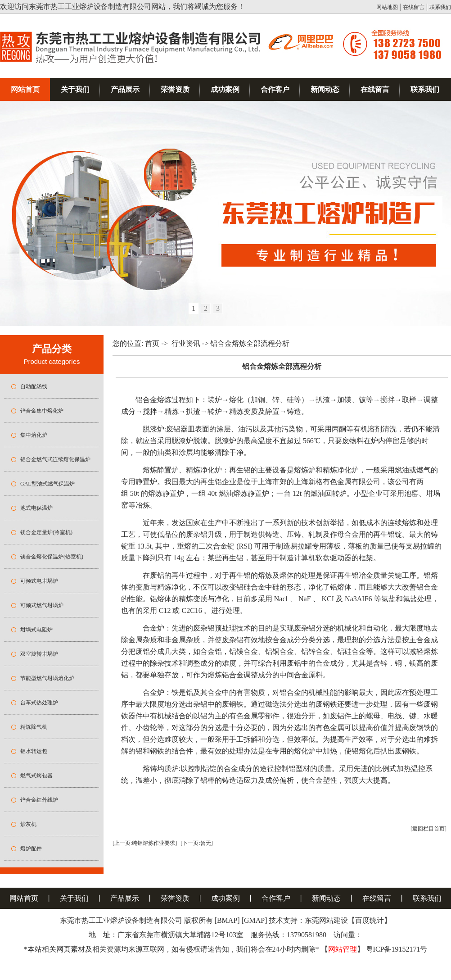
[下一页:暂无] (196, 843)
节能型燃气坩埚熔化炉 (47, 678)
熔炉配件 (31, 848)
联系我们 (440, 7)
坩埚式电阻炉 (36, 630)
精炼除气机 (34, 727)
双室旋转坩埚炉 (39, 654)
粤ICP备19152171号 (397, 949)
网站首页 (25, 89)
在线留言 (414, 7)
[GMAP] (255, 920)
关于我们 (75, 89)
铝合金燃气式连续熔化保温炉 (55, 459)
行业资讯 (186, 343)
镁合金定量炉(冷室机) (46, 532)
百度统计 (370, 920)
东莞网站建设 (326, 920)
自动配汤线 (34, 386)
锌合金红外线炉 (39, 800)
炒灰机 (28, 824)
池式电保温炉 (36, 508)
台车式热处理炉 (39, 703)
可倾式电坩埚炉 (39, 581)
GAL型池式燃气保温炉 (47, 484)
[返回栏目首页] (428, 829)
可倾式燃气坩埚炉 (42, 605)
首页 (152, 343)
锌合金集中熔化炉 (42, 411)
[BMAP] (227, 920)
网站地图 (387, 7)
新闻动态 (325, 89)
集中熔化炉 (34, 435)
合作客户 (275, 89)
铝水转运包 (34, 751)
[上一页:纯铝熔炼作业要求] (145, 843)
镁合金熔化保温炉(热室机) (52, 557)
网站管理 (343, 949)
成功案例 (225, 89)
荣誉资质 (175, 89)
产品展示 (125, 89)
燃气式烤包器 (36, 776)
